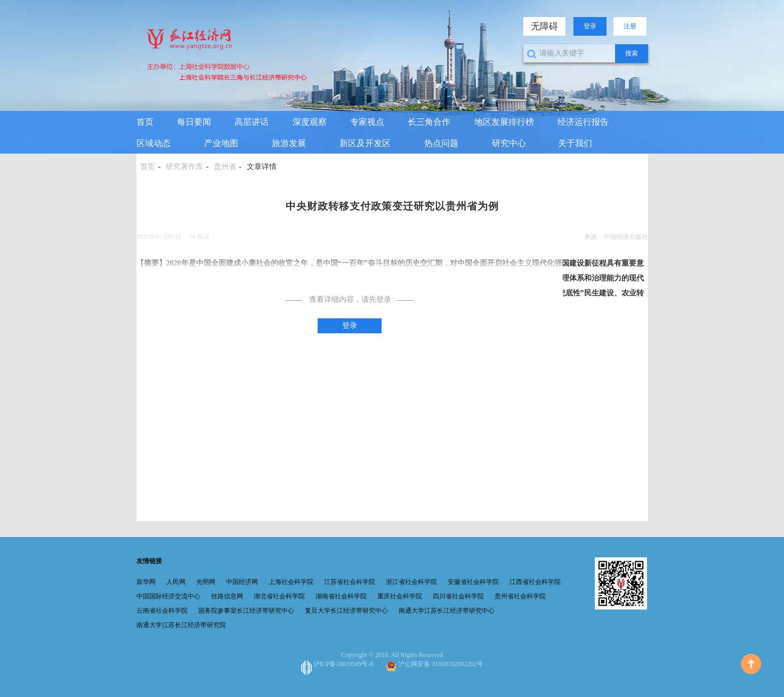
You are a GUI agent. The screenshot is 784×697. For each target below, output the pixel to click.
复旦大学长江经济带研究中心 (346, 611)
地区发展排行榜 (504, 122)
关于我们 (575, 143)
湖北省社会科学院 (279, 596)
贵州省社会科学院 (520, 596)
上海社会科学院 (291, 582)
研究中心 (509, 143)
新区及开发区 (365, 143)
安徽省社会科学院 (473, 582)
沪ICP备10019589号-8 (338, 664)
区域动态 (153, 143)
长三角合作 (429, 122)
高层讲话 (252, 122)
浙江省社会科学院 (411, 582)
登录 (590, 26)
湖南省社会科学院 (341, 596)
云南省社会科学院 (162, 611)
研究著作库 (184, 167)
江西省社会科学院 (535, 582)
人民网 (176, 582)
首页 (145, 122)
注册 (630, 26)
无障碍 (544, 26)
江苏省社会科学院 (350, 582)
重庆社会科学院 (400, 596)
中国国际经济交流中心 (168, 596)
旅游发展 (289, 143)
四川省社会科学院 (458, 596)
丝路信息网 (227, 596)
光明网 (206, 582)
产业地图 (221, 143)
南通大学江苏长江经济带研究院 (181, 625)
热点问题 (441, 143)
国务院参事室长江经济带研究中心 (246, 611)
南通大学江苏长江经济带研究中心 (447, 611)
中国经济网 (242, 582)
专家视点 (367, 122)
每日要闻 (194, 122)
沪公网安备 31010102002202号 (434, 664)
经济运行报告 (583, 122)
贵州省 (225, 167)
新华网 (146, 582)
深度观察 (310, 122)
